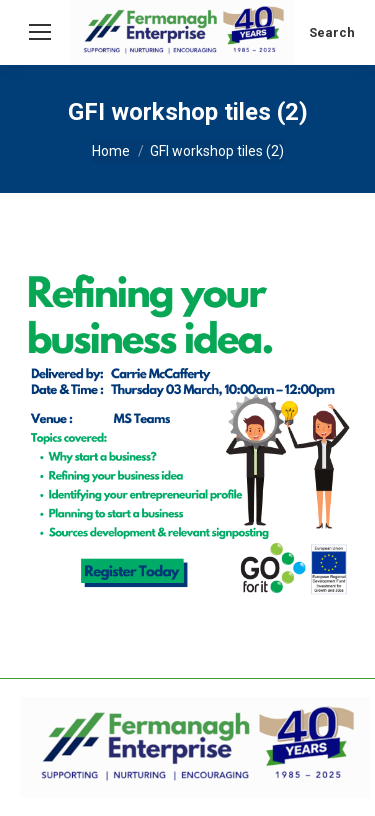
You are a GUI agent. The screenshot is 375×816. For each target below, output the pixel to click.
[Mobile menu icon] (40, 32)
